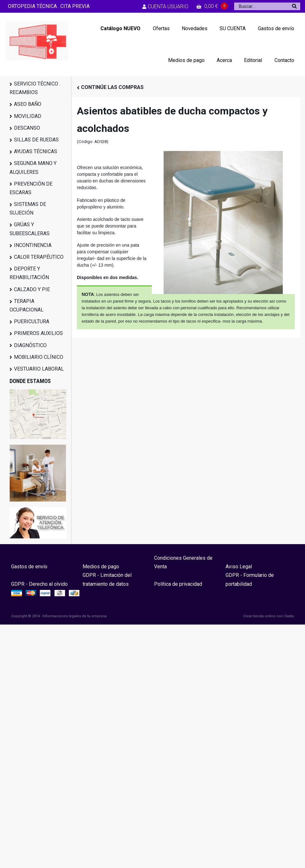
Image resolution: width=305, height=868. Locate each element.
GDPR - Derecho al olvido (39, 584)
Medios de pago (186, 60)
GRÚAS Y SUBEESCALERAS (30, 229)
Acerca (224, 60)
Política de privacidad (178, 584)
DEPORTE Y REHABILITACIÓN (29, 273)
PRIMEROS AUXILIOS (38, 333)
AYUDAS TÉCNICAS (36, 151)
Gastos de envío (276, 28)
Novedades (195, 28)
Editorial (253, 60)
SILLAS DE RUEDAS (36, 140)
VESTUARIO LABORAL (39, 369)
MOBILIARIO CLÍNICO (39, 357)
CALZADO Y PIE (32, 289)
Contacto (284, 60)
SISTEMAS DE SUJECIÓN (28, 208)
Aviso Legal (239, 567)
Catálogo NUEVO (120, 28)
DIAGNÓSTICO (30, 345)
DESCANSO (27, 128)
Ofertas (161, 28)
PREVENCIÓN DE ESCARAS (31, 188)
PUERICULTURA (32, 321)
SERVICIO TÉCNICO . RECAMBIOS (35, 88)
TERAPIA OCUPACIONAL (27, 305)
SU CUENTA (233, 28)
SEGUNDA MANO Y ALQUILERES (33, 167)
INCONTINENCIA (33, 245)
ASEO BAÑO (28, 104)
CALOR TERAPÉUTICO (39, 257)
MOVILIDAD (28, 116)
